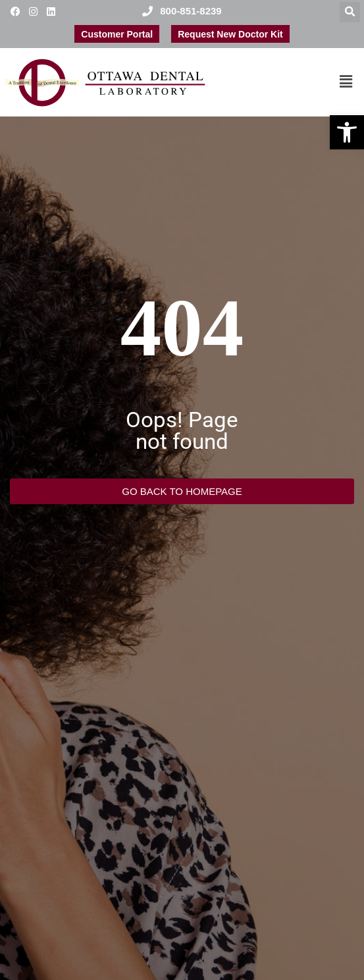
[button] (347, 132)
